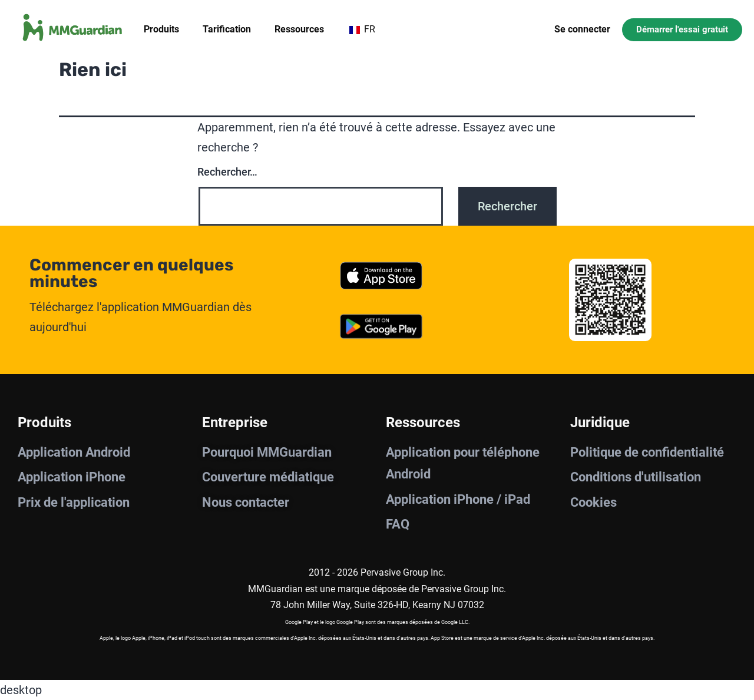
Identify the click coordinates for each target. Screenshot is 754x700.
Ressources (299, 29)
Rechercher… (227, 172)
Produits (161, 29)
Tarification (227, 29)
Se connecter (582, 29)
